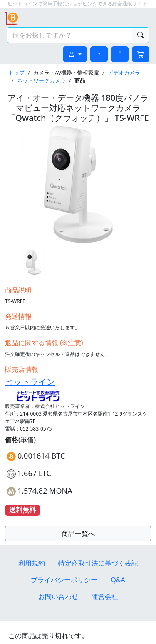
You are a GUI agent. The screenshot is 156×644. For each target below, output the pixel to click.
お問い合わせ (58, 596)
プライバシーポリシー (64, 580)
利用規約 (32, 563)
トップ (16, 73)
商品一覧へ (78, 534)
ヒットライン (30, 382)
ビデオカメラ (124, 73)
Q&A (118, 580)
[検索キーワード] (69, 35)
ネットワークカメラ (41, 80)
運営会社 (105, 596)
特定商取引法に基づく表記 (98, 563)
